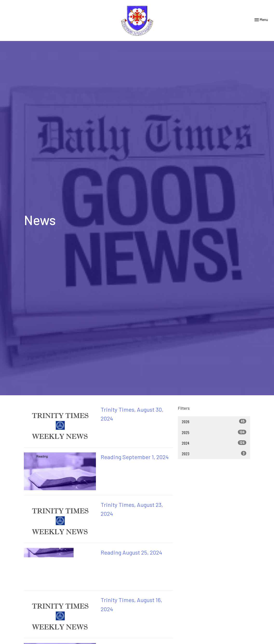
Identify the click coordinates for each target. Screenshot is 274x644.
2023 (214, 453)
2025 (214, 432)
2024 (214, 443)
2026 (214, 421)
